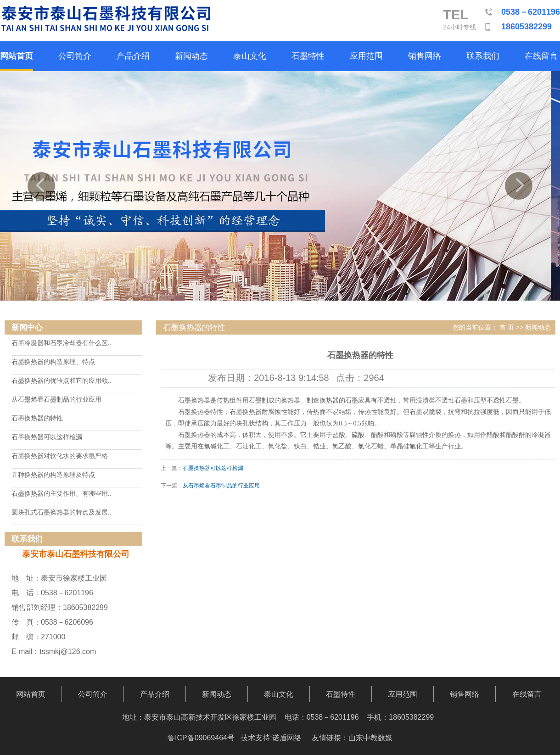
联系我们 (483, 56)
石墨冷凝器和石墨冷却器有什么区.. (61, 343)
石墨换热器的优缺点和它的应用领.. (61, 381)
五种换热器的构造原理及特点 (53, 475)
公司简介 (75, 56)
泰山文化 (250, 56)
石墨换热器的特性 (37, 418)
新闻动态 (191, 56)
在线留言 (541, 56)
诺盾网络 (287, 738)
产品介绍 (133, 56)
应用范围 (366, 56)
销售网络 (425, 56)
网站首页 (17, 56)
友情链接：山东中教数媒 (352, 738)
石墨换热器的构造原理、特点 (53, 362)
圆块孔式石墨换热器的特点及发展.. (61, 512)
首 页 (507, 327)
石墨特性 (308, 56)
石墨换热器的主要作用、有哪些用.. (61, 494)
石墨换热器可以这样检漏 (47, 437)
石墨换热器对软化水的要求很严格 (60, 456)
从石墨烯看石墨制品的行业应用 (56, 400)
